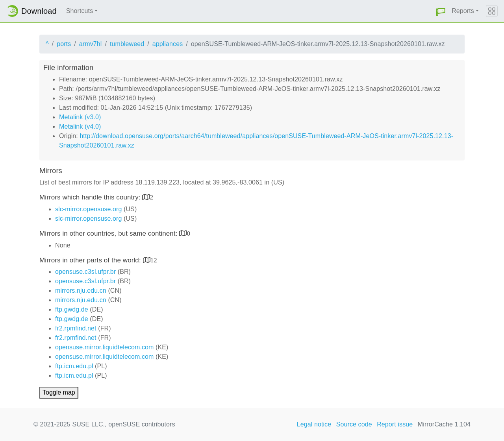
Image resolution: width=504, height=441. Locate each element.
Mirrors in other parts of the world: (91, 260)
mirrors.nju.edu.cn (81, 291)
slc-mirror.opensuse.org (88, 209)
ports (64, 44)
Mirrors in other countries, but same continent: (109, 233)
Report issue (395, 424)
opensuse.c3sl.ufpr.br (85, 272)
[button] (441, 11)
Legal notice (314, 424)
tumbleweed (127, 44)
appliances (168, 44)
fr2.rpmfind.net (76, 328)
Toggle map (59, 392)
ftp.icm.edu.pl (74, 366)
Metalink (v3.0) (80, 117)
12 (154, 260)
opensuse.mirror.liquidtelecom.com (105, 347)
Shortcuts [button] (80, 11)
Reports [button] (463, 11)
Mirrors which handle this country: (91, 197)
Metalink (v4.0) (80, 126)
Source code (354, 424)
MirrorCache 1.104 (444, 424)
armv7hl (91, 44)
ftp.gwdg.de (72, 309)
